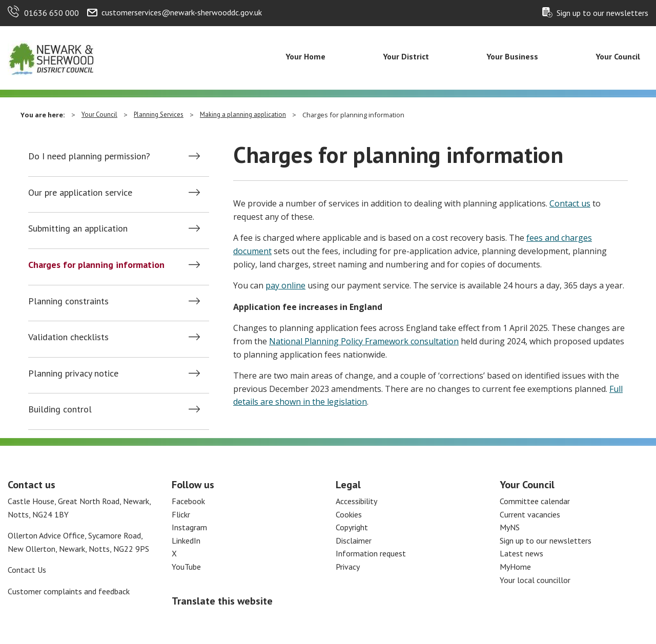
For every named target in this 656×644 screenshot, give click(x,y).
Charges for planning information (96, 265)
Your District (406, 56)
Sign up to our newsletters (602, 13)
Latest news (521, 553)
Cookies (349, 514)
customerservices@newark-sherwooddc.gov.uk (182, 12)
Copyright (352, 527)
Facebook (188, 501)
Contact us (570, 203)
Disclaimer (354, 541)
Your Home (305, 56)
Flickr (181, 514)
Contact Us (27, 570)
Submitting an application (78, 228)
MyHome (515, 567)
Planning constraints (68, 301)
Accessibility (356, 501)
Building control (60, 409)
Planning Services (159, 115)
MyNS (510, 527)
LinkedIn (186, 541)
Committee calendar (535, 501)
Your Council (618, 56)
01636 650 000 (52, 13)
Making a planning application (243, 115)
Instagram (189, 527)
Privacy (348, 567)
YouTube (186, 567)
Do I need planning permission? (89, 156)
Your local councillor (535, 580)
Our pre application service (80, 193)
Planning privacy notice (73, 373)
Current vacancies (530, 514)
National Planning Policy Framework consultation (364, 341)
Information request (371, 553)
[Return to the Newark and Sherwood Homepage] (51, 57)
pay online (285, 285)
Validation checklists (68, 337)
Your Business (512, 56)
